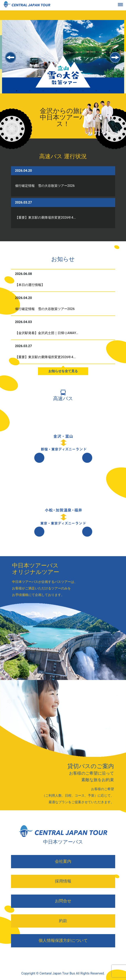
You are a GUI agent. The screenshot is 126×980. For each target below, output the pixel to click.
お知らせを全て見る (63, 371)
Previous (11, 57)
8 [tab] (110, 94)
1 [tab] (17, 94)
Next (115, 57)
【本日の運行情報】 (30, 285)
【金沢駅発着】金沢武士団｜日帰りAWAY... (47, 333)
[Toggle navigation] (124, 5)
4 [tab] (56, 94)
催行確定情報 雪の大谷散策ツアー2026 (45, 186)
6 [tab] (83, 94)
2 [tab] (30, 94)
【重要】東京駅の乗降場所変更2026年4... (46, 218)
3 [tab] (43, 94)
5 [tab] (70, 94)
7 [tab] (96, 94)
